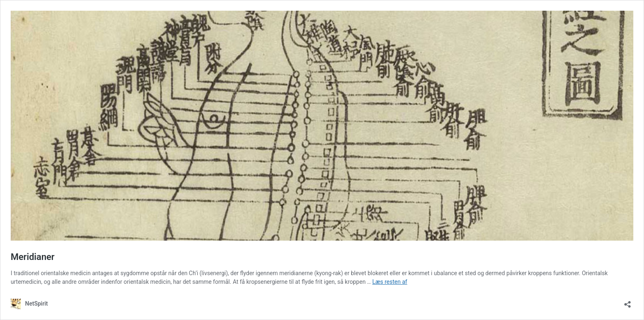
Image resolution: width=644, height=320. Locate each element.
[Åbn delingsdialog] (628, 302)
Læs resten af (390, 282)
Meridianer (33, 257)
